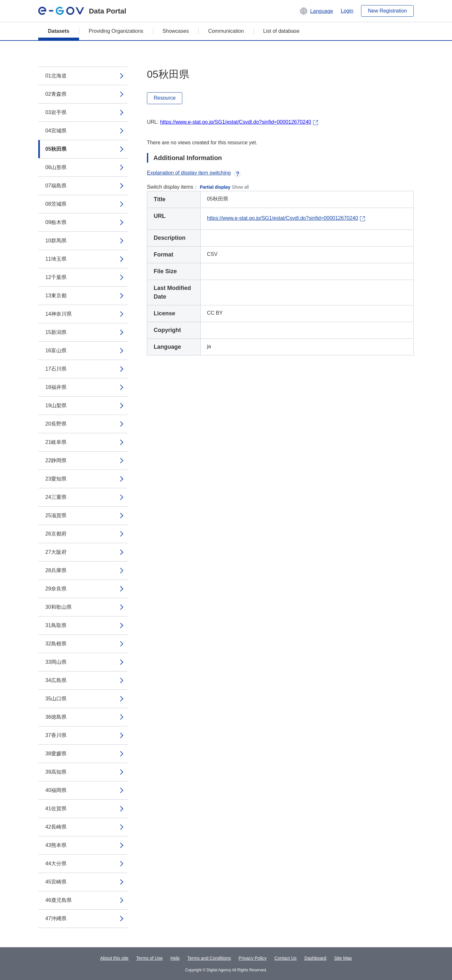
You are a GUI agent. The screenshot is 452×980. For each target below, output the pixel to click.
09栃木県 (56, 222)
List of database (281, 31)
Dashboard (316, 958)
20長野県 (56, 424)
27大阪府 (56, 552)
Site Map (343, 958)
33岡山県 (56, 662)
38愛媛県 (56, 754)
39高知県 (56, 772)
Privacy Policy (253, 958)
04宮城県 (56, 131)
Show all (240, 187)
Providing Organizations (116, 31)
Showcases (176, 31)
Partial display (215, 187)
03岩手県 (56, 112)
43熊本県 (56, 845)
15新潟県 (56, 332)
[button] (316, 11)
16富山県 (56, 351)
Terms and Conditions (209, 958)
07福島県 (56, 186)
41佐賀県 (56, 809)
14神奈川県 (59, 314)
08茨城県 (56, 204)
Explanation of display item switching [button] (194, 173)
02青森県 (56, 94)
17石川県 (56, 369)
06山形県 (56, 167)
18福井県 (56, 387)
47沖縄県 (56, 918)
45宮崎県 (56, 882)
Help (175, 958)
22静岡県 (56, 460)
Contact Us (285, 958)
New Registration (387, 11)
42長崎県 (56, 827)
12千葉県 (56, 277)
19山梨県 (56, 405)
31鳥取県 (56, 625)
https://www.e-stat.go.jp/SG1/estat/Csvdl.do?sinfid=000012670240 (236, 122)
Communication (226, 31)
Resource (165, 98)
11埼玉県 (56, 259)
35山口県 (56, 699)
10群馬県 (56, 241)
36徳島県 (56, 717)
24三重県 (56, 497)
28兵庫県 (56, 570)
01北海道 (56, 76)
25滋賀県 (56, 515)
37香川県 (56, 735)
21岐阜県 (56, 442)
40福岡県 (56, 790)
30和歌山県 (59, 607)
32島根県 (56, 644)
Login (347, 11)
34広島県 (56, 680)
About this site (114, 958)
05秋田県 (56, 149)
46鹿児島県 (59, 900)
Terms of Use (149, 958)
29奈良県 (56, 589)
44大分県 (56, 863)
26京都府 (56, 534)
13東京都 (56, 296)
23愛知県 (56, 479)
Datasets (59, 31)
